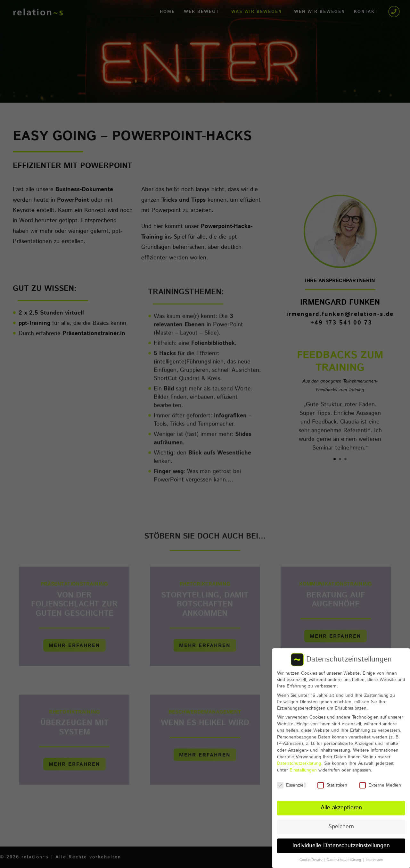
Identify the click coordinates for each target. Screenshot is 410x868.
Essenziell (291, 781)
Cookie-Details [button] (311, 856)
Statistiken (332, 781)
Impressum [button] (374, 856)
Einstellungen (303, 766)
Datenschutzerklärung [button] (344, 856)
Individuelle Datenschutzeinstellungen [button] (341, 842)
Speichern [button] (341, 823)
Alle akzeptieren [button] (341, 804)
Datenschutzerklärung (299, 760)
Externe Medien (380, 781)
